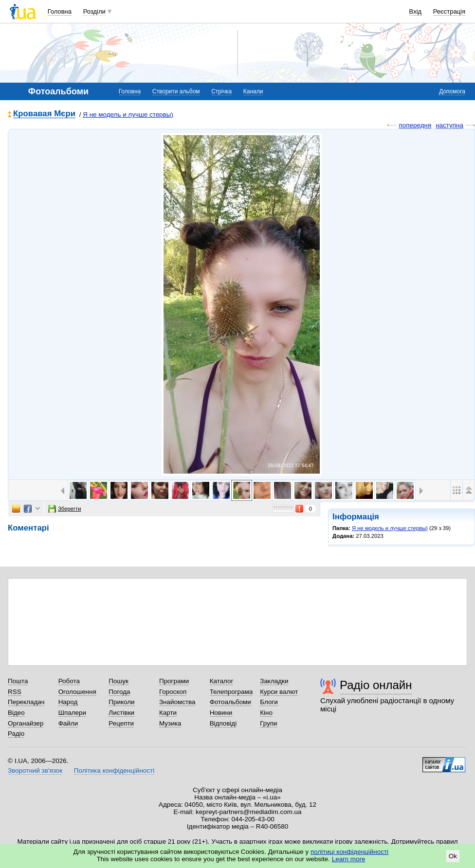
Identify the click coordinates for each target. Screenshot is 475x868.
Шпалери (72, 713)
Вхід (416, 11)
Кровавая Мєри (44, 114)
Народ (68, 702)
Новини (221, 713)
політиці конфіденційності (349, 852)
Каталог (222, 681)
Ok (453, 856)
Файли (68, 723)
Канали (253, 91)
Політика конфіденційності (114, 771)
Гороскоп (173, 692)
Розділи (94, 11)
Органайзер (26, 723)
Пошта (18, 681)
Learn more (349, 859)
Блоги (269, 702)
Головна (60, 11)
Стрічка (221, 91)
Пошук (119, 681)
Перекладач (26, 702)
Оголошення (77, 692)
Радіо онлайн (376, 685)
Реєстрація (449, 11)
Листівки (121, 713)
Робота (69, 681)
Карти (168, 713)
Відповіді (223, 723)
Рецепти (121, 723)
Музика (170, 723)
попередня (415, 125)
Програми (174, 681)
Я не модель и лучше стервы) (128, 115)
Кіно (266, 713)
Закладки (274, 681)
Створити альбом (176, 91)
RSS (15, 692)
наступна (449, 125)
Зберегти (65, 509)
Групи (268, 723)
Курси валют (279, 692)
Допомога (452, 91)
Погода (119, 692)
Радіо (16, 734)
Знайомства (177, 702)
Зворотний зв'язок (35, 771)
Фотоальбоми (230, 702)
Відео (16, 713)
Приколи (121, 702)
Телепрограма (231, 692)
